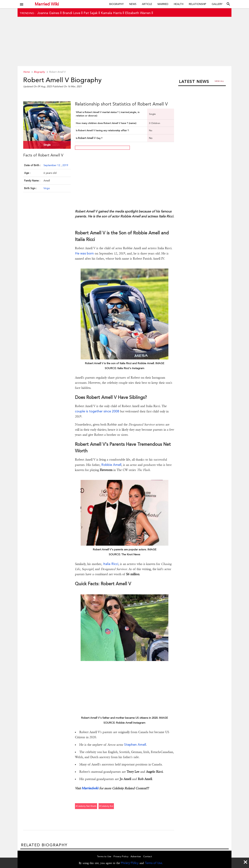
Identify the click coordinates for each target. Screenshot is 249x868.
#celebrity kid (106, 806)
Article (147, 4)
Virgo (47, 188)
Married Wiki (47, 4)
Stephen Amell (135, 745)
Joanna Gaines (48, 13)
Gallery (217, 4)
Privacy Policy (130, 863)
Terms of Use (153, 863)
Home (26, 72)
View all (219, 81)
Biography (117, 4)
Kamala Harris (111, 13)
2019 (65, 165)
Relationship (198, 4)
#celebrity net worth (86, 806)
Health (179, 4)
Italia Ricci (111, 564)
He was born (84, 253)
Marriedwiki (90, 788)
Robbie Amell (111, 465)
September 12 (52, 165)
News (133, 4)
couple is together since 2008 (97, 411)
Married (163, 4)
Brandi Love (71, 13)
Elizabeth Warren (138, 13)
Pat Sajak (91, 13)
